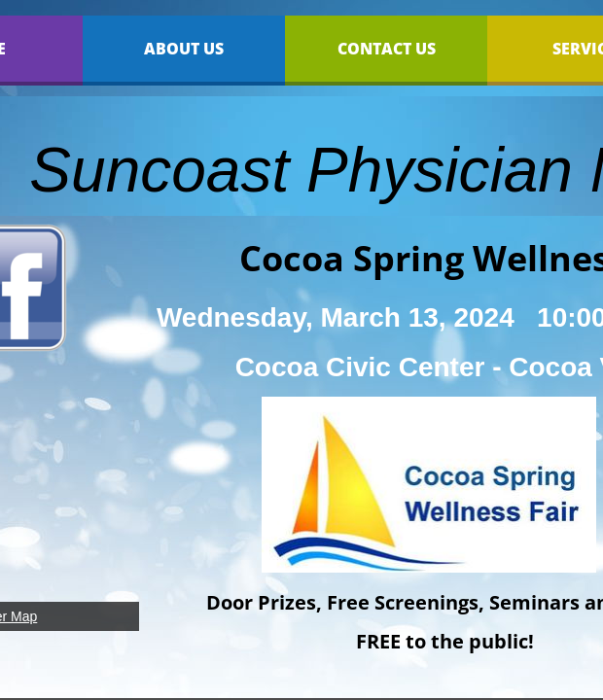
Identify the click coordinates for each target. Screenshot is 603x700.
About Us (184, 49)
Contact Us (387, 49)
